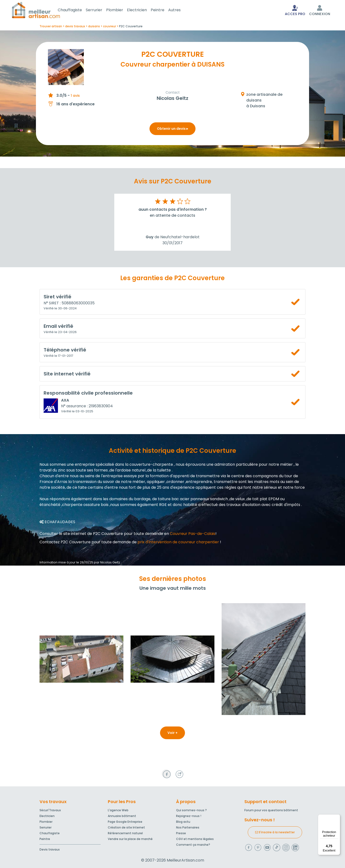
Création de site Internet (126, 827)
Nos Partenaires (188, 827)
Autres (180, 10)
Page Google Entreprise (125, 822)
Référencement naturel (125, 833)
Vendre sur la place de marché (130, 839)
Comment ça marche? (193, 845)
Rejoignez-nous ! (189, 816)
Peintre (163, 10)
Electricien (143, 10)
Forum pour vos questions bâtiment (271, 810)
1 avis (75, 96)
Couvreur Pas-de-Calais (193, 535)
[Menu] (337, 817)
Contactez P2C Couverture (65, 543)
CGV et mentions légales (195, 839)
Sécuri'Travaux (50, 810)
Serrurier (100, 10)
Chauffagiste (76, 10)
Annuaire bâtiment (122, 816)
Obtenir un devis (172, 130)
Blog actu (183, 822)
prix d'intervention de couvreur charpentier (178, 543)
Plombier (120, 10)
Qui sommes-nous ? (191, 810)
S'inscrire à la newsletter (275, 832)
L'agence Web (118, 810)
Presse (181, 833)
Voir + (172, 734)
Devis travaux (50, 849)
